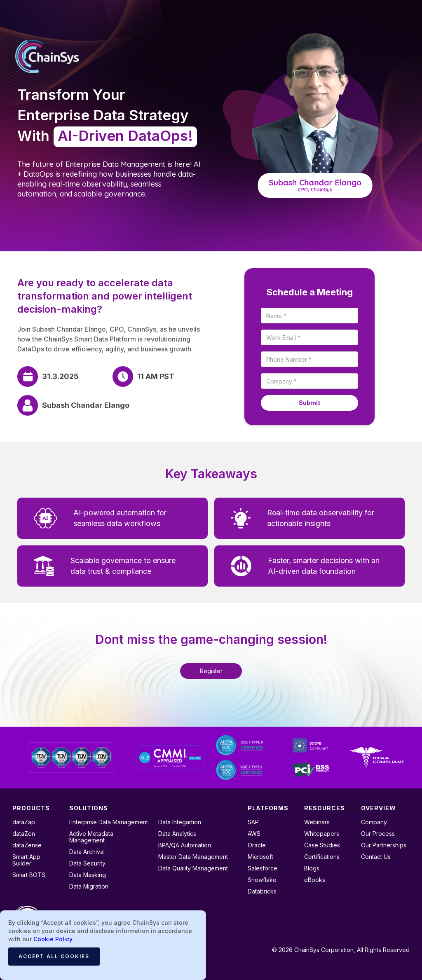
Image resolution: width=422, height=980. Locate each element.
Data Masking (88, 875)
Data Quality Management (193, 868)
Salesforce (263, 868)
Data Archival (87, 852)
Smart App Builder (26, 860)
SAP (253, 822)
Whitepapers (322, 834)
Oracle (257, 845)
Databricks (262, 891)
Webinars (317, 822)
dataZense (27, 845)
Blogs (312, 868)
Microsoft (260, 857)
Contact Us (376, 857)
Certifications (322, 857)
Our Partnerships (384, 845)
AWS (254, 834)
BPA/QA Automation (185, 845)
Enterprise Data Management (109, 822)
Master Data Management (193, 857)
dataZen (24, 834)
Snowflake (262, 880)
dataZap (24, 822)
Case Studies (322, 845)
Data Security (87, 863)
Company (374, 822)
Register (211, 671)
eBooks (315, 880)
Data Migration (89, 886)
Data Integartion (180, 822)
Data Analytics (177, 834)
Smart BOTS (29, 875)
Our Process (378, 834)
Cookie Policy (53, 939)
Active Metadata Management (91, 837)
